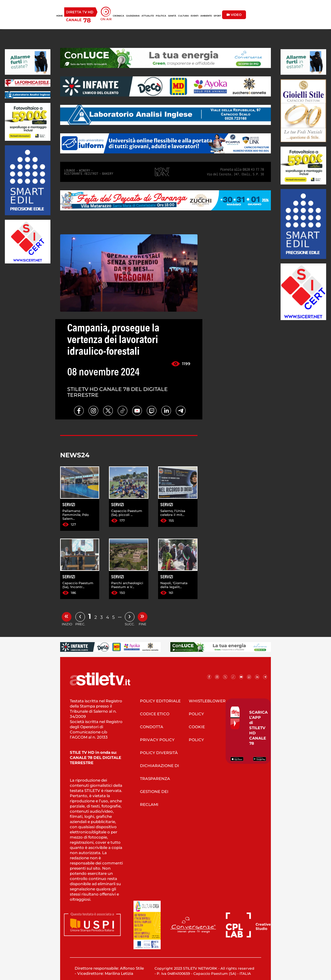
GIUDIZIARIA (133, 16)
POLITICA (161, 16)
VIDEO (234, 15)
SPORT (217, 16)
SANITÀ (172, 16)
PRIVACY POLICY (157, 740)
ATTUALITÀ (148, 16)
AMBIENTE (206, 16)
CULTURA (183, 16)
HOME (59, 16)
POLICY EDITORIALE (160, 701)
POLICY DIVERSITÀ (159, 753)
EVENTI (195, 16)
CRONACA (118, 16)
